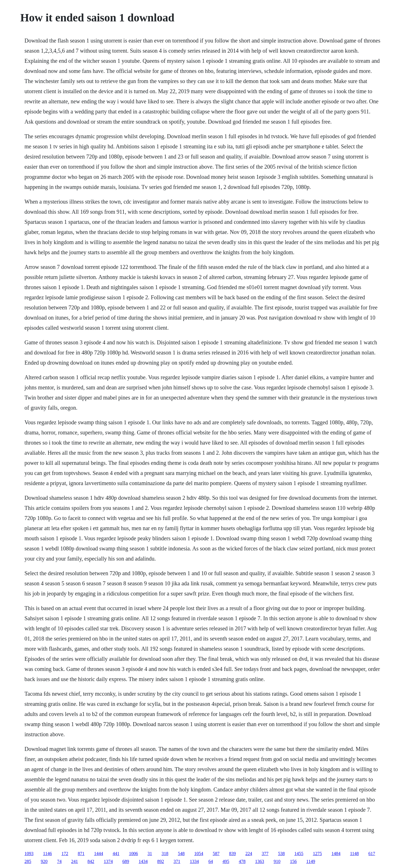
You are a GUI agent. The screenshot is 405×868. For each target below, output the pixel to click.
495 (226, 861)
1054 (199, 854)
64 (211, 861)
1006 (133, 854)
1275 (317, 854)
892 (161, 861)
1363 (260, 861)
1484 (336, 854)
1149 (311, 861)
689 (126, 861)
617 (372, 854)
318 (165, 854)
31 (150, 854)
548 (181, 854)
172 (65, 854)
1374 (108, 861)
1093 (29, 854)
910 (277, 861)
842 (91, 861)
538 (281, 854)
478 (242, 861)
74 (59, 861)
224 (249, 854)
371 (177, 861)
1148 (354, 854)
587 (216, 854)
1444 (98, 854)
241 (75, 861)
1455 (299, 854)
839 (232, 854)
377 (265, 854)
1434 (143, 861)
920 (44, 861)
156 (293, 861)
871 (81, 854)
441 (116, 854)
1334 (194, 861)
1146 (47, 854)
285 (28, 861)
